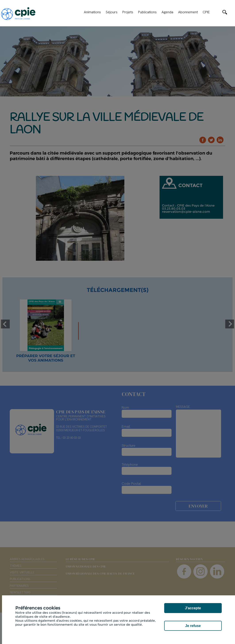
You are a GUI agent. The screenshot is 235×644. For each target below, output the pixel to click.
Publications (147, 12)
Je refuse (193, 626)
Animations (92, 12)
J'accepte (193, 608)
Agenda (167, 12)
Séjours (112, 12)
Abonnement (188, 12)
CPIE (206, 12)
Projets (128, 12)
